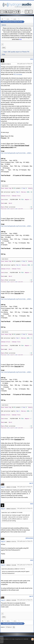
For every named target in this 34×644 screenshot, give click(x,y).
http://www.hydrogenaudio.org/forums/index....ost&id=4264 (17, 153)
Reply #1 (3, 487)
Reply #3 (3, 542)
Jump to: (3, 627)
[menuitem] (4, 48)
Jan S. (31, 483)
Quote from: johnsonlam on (13, 569)
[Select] (6, 186)
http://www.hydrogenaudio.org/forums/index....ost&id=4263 (17, 226)
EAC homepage (18, 74)
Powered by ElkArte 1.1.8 (6, 639)
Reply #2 (3, 509)
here (20, 39)
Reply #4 (3, 565)
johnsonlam (29, 538)
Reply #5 (3, 600)
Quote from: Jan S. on (12, 513)
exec (32, 59)
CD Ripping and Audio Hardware (8, 19)
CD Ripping (15, 19)
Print (4, 48)
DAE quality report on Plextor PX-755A (12, 22)
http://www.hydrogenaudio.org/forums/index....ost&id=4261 (17, 372)
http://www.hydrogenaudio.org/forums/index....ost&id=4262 (17, 299)
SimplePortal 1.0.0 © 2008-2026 (22, 639)
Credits (13, 639)
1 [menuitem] (3, 44)
